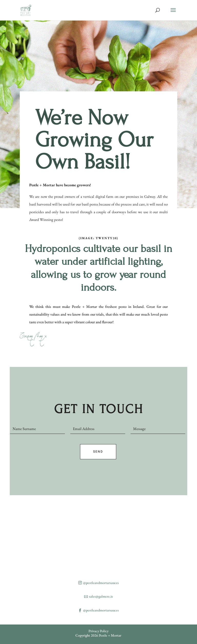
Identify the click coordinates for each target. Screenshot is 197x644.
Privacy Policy (98, 631)
